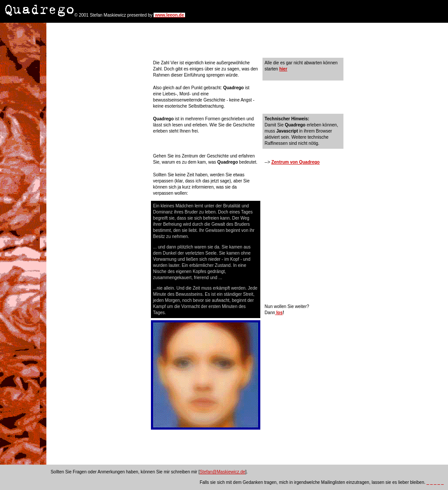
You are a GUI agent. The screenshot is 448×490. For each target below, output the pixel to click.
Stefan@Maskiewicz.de (222, 472)
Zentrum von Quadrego (296, 162)
